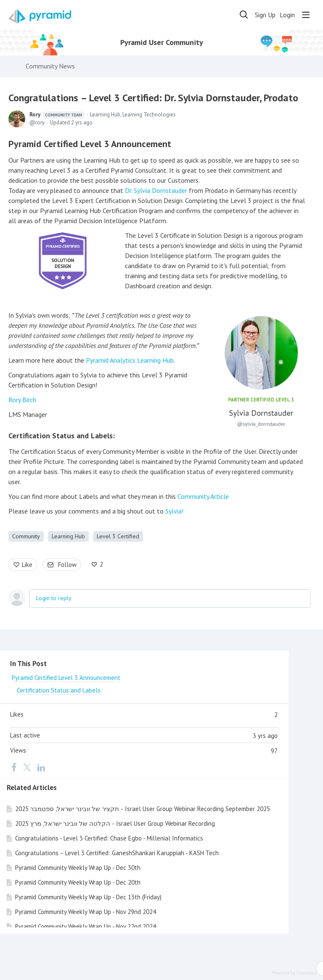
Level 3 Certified (118, 536)
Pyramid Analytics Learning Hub (130, 360)
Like (27, 565)
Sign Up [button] (265, 15)
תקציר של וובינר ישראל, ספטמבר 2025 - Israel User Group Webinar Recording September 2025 (143, 809)
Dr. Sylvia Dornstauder (156, 190)
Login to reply (54, 598)
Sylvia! (174, 511)
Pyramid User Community (162, 42)
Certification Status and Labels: (62, 436)
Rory (57, 115)
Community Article (203, 496)
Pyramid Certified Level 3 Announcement (90, 144)
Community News (50, 66)
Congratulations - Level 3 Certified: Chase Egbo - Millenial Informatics (109, 838)
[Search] (244, 15)
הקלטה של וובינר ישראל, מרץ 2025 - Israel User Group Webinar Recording (115, 823)
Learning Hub (68, 536)
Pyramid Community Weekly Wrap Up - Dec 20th (78, 882)
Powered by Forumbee (294, 973)
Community (26, 536)
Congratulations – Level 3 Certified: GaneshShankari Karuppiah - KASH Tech (117, 853)
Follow (67, 565)
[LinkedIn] (41, 767)
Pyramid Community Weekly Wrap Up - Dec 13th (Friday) (88, 897)
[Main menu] (306, 15)
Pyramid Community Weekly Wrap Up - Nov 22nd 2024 (86, 926)
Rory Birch (22, 400)
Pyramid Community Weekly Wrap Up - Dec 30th (78, 868)
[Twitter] (27, 767)
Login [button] (287, 15)
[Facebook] (14, 767)
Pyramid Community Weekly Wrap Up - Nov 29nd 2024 (86, 912)
